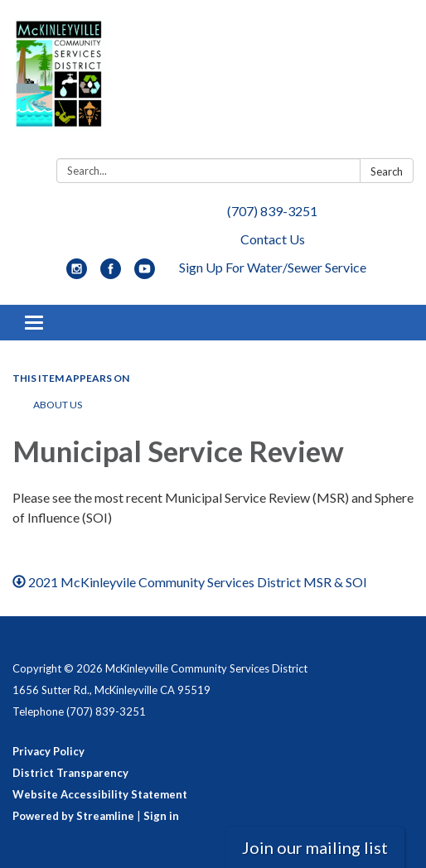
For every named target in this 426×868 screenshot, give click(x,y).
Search (387, 171)
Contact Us (273, 239)
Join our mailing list (315, 847)
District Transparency (70, 773)
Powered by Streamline (73, 816)
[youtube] (145, 274)
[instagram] (77, 274)
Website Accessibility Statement (100, 794)
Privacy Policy (48, 751)
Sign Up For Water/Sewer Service (273, 267)
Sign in (161, 816)
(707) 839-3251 (272, 211)
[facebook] (111, 274)
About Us (58, 405)
